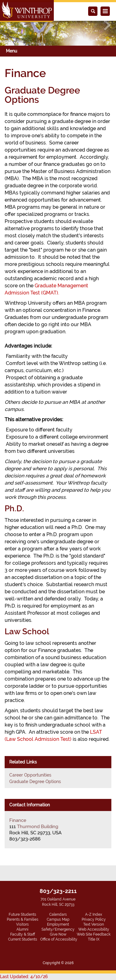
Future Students (22, 914)
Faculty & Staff (23, 934)
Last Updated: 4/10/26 (24, 977)
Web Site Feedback (94, 934)
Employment (58, 924)
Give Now (58, 934)
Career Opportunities (30, 775)
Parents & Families (23, 919)
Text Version (94, 924)
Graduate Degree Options (35, 782)
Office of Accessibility (59, 939)
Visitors (22, 924)
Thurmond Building (38, 827)
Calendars (58, 914)
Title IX (94, 939)
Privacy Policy (94, 919)
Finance (18, 820)
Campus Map (58, 919)
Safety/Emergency (58, 929)
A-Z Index (94, 914)
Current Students (23, 939)
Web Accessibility (94, 929)
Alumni (22, 929)
